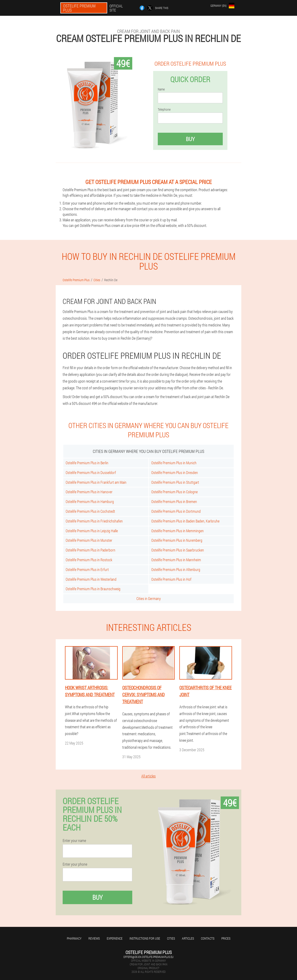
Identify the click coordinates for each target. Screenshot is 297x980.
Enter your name (74, 841)
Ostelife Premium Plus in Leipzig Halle (92, 531)
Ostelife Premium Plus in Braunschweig (93, 589)
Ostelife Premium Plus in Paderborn (90, 550)
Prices (226, 938)
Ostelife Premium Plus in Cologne (174, 492)
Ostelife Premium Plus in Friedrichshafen (94, 521)
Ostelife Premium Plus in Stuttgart (175, 482)
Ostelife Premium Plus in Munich (174, 463)
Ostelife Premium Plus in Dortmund (176, 511)
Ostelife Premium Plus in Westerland (91, 579)
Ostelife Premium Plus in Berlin (87, 463)
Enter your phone (75, 864)
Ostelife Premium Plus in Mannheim (176, 560)
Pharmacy (74, 938)
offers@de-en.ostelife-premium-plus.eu (148, 957)
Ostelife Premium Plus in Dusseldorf (91, 472)
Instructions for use (145, 938)
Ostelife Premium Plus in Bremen (174, 501)
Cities (171, 938)
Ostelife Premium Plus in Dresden (175, 472)
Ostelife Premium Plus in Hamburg (90, 501)
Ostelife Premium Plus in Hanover (89, 492)
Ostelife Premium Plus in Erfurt (87, 569)
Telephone (164, 110)
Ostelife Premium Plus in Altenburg (176, 569)
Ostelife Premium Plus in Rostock (89, 560)
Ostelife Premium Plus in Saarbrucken (178, 550)
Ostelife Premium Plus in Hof (171, 579)
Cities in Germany (149, 598)
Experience (115, 938)
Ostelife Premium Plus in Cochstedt (90, 511)
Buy (190, 139)
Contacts (208, 938)
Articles (188, 938)
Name (161, 89)
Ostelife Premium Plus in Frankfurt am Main (96, 482)
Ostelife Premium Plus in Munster (89, 540)
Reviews (94, 938)
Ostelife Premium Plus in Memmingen (178, 531)
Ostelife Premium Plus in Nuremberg (177, 540)
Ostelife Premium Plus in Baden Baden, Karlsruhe (185, 521)
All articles (148, 776)
